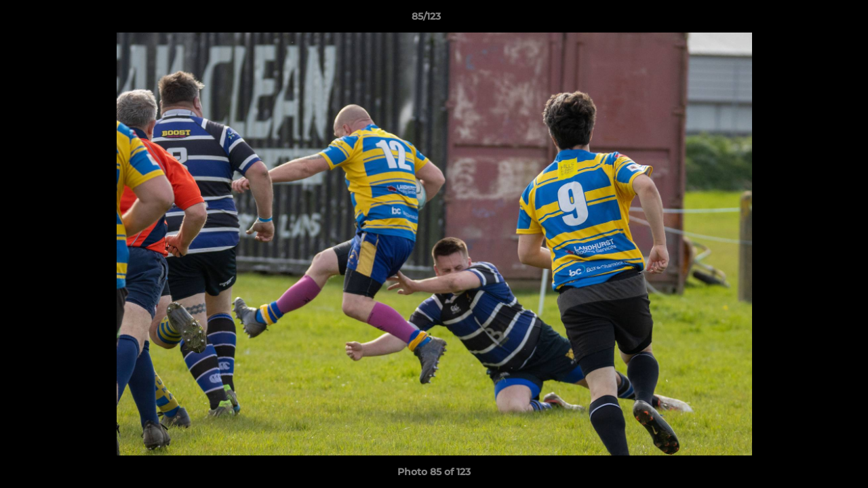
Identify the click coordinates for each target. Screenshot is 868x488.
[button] (811, 20)
